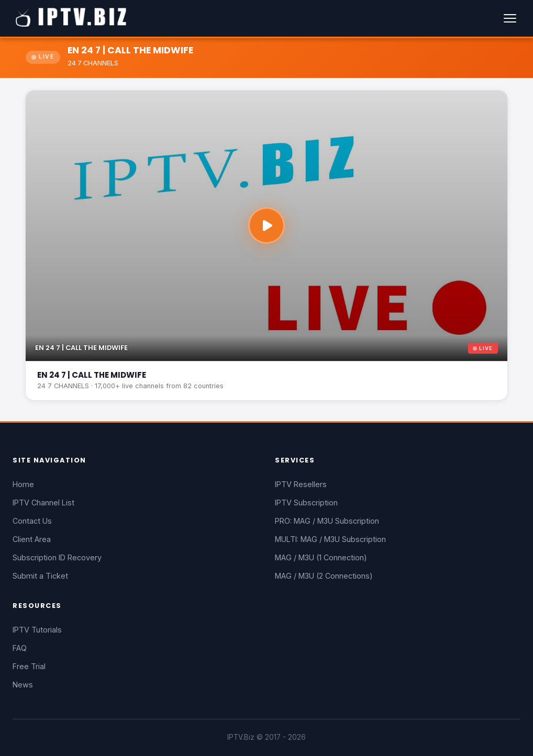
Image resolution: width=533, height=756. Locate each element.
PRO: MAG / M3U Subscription (327, 521)
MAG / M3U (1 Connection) (321, 557)
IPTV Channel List (43, 503)
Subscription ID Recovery (57, 557)
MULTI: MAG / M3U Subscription (330, 539)
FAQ (20, 648)
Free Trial (29, 666)
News (23, 685)
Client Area (32, 539)
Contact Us (32, 521)
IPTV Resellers (301, 484)
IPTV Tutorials (37, 630)
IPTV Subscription (306, 503)
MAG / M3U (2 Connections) (324, 576)
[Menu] (510, 18)
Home (23, 484)
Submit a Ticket (40, 576)
